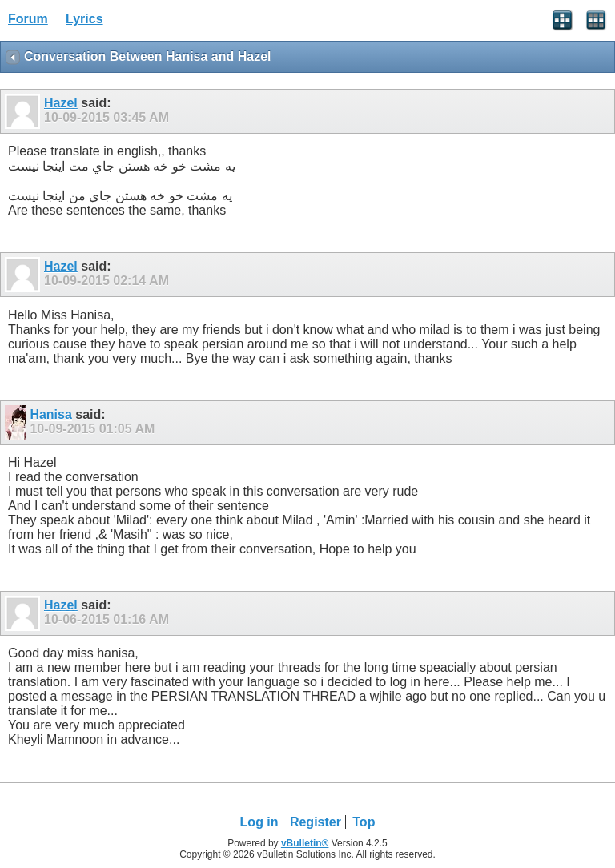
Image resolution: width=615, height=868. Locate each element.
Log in (259, 822)
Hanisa (50, 414)
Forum (28, 19)
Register (316, 822)
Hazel (61, 103)
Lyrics (84, 19)
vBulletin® (305, 843)
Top (364, 822)
